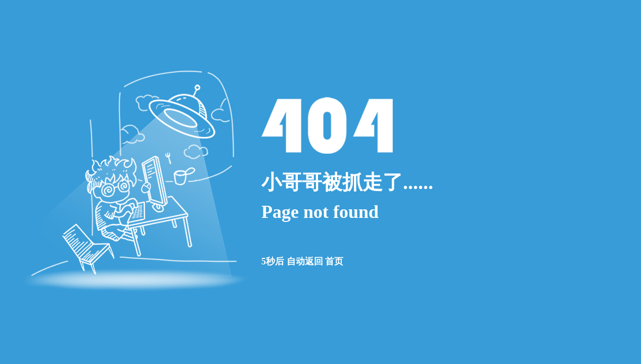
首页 (334, 261)
